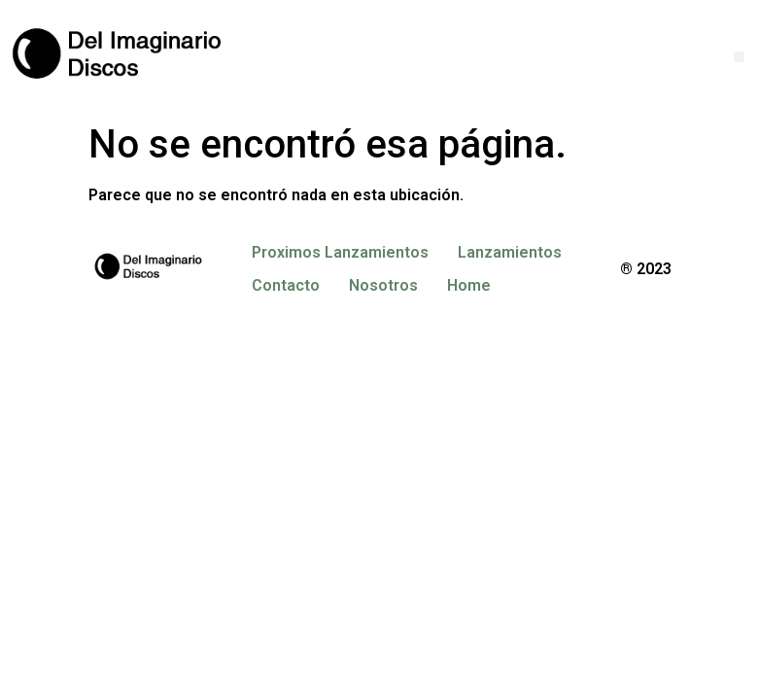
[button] (739, 57)
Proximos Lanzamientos (340, 252)
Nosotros (383, 285)
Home (469, 285)
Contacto (286, 285)
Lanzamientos (510, 252)
